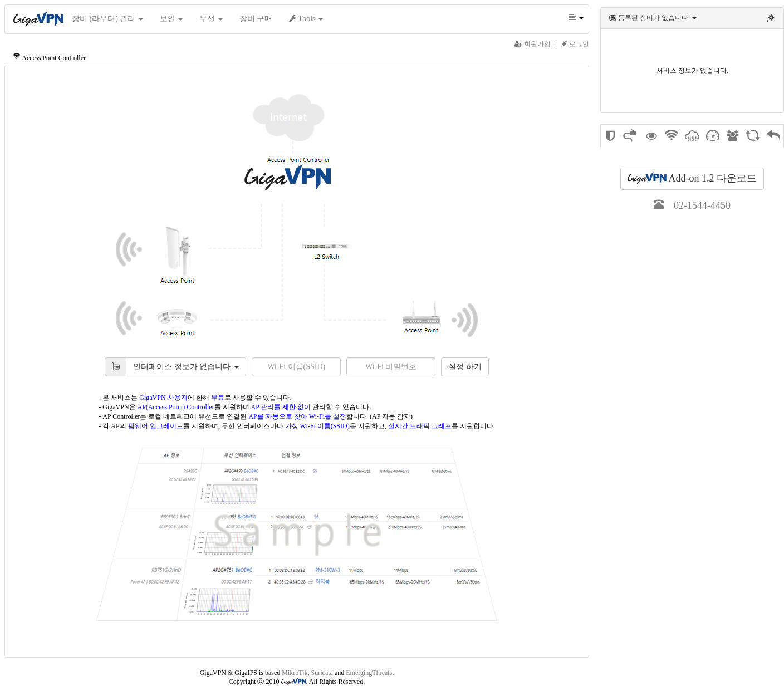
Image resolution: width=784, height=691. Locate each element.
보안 (171, 19)
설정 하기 (465, 367)
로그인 (575, 44)
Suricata (322, 673)
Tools (306, 19)
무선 (211, 19)
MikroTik (295, 673)
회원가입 (533, 44)
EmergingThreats (369, 673)
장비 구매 (256, 19)
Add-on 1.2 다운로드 (692, 178)
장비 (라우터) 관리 (107, 19)
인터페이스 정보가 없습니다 (186, 367)
